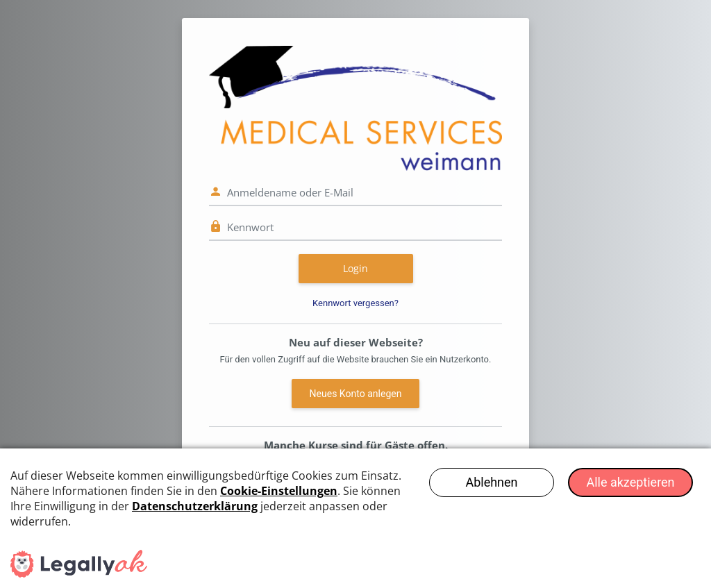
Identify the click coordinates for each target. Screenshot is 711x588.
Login (355, 268)
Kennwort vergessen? (355, 303)
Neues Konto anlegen (356, 394)
